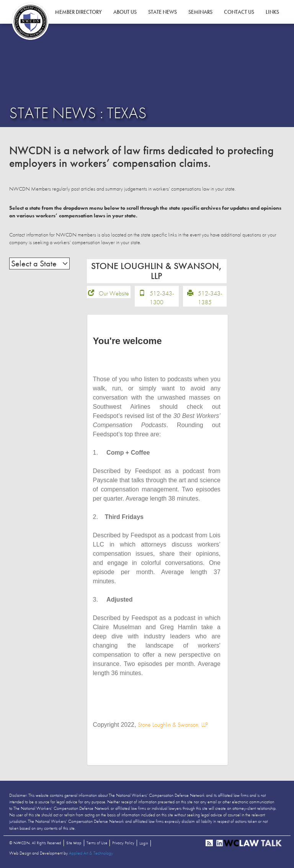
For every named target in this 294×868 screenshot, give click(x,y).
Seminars (200, 12)
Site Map (74, 843)
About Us (125, 12)
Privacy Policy (123, 843)
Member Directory (78, 12)
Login (144, 843)
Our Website (114, 293)
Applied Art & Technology (91, 853)
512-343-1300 (162, 298)
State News (163, 12)
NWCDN (30, 21)
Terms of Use (97, 843)
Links (272, 12)
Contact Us (239, 12)
